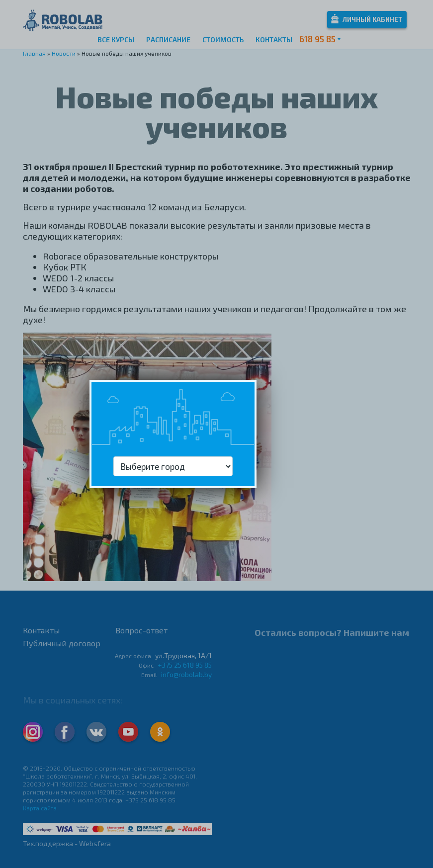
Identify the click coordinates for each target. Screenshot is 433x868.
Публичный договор (62, 643)
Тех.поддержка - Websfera (67, 843)
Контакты (274, 40)
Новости (64, 53)
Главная (34, 53)
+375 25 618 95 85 (185, 665)
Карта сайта (40, 808)
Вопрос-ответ (141, 630)
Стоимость (223, 40)
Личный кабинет (367, 19)
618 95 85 (317, 39)
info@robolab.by (186, 674)
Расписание (168, 40)
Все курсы (116, 40)
